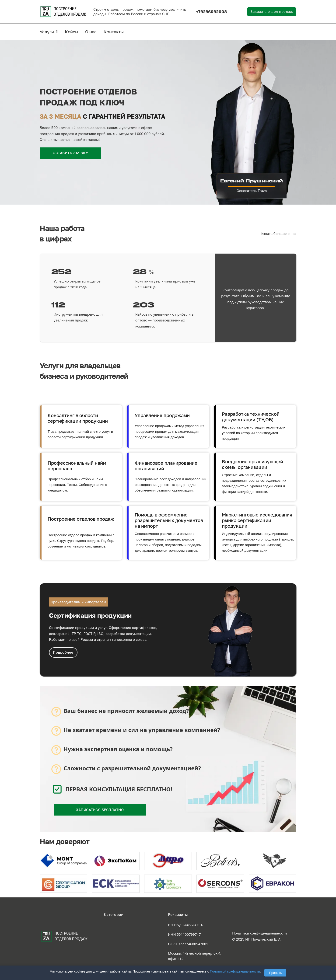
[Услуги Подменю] (57, 32)
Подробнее (63, 652)
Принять (275, 973)
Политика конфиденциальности (259, 933)
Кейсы (72, 32)
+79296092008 (212, 12)
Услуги (47, 32)
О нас (91, 32)
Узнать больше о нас (279, 234)
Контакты (114, 32)
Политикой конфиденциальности (235, 971)
